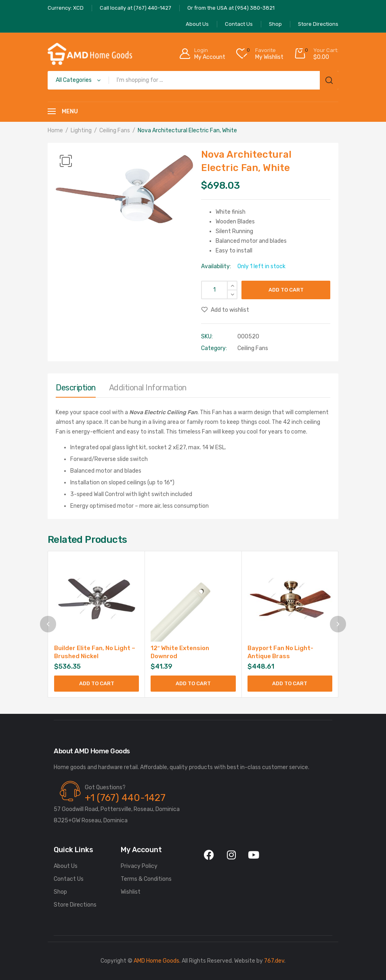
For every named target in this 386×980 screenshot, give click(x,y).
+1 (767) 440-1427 (125, 798)
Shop (60, 892)
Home (55, 130)
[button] (66, 161)
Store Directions (75, 905)
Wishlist (131, 892)
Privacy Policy (139, 866)
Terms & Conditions (146, 879)
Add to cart (286, 290)
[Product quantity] (219, 290)
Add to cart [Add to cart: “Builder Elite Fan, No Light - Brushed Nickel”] (97, 683)
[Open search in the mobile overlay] (193, 80)
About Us (66, 866)
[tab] (76, 390)
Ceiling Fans (115, 130)
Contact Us (69, 879)
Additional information (148, 388)
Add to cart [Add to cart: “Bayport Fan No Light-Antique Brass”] (290, 683)
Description (76, 388)
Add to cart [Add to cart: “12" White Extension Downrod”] (193, 683)
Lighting (81, 130)
